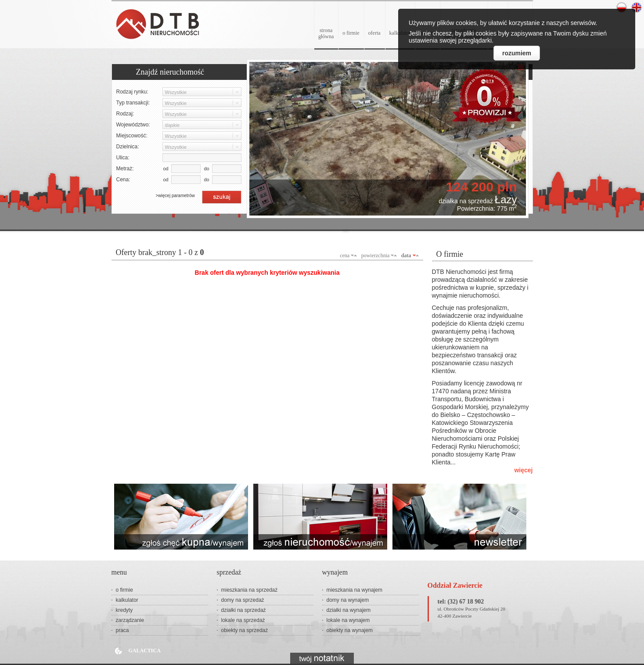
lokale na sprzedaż (243, 620)
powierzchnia (376, 255)
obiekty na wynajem (350, 630)
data (406, 255)
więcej (523, 470)
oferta (374, 33)
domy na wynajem (348, 600)
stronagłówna (326, 33)
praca (122, 630)
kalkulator (127, 600)
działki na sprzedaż (244, 610)
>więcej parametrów (175, 196)
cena (345, 255)
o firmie (351, 33)
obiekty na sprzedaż (245, 630)
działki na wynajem (349, 610)
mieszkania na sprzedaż (250, 590)
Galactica (145, 651)
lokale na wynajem (348, 620)
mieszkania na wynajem (354, 590)
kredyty (124, 610)
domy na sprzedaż (243, 600)
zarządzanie (130, 620)
